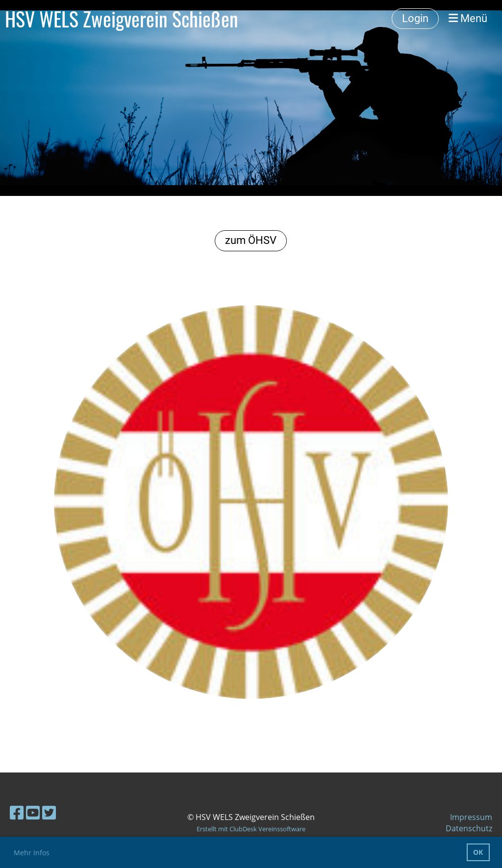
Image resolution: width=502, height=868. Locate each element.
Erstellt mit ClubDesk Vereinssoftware (251, 829)
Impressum (471, 817)
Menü (468, 18)
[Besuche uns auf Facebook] (17, 812)
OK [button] (478, 852)
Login (415, 18)
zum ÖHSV (251, 240)
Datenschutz (469, 828)
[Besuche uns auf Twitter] (49, 812)
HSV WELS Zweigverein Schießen (122, 19)
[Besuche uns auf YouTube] (33, 812)
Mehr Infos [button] (32, 853)
